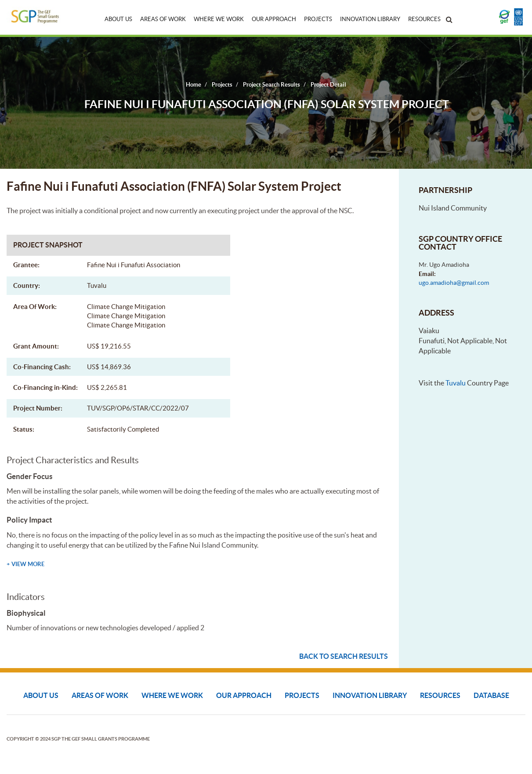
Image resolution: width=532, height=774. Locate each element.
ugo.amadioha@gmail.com (454, 283)
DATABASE (491, 695)
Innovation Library (370, 19)
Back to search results (344, 656)
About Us (118, 19)
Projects (318, 19)
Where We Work (219, 19)
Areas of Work (163, 19)
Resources (424, 19)
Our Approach (274, 19)
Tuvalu (456, 383)
